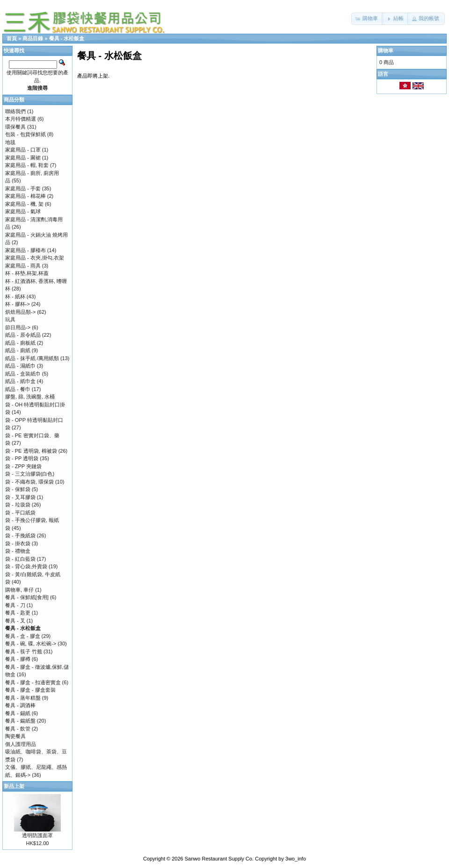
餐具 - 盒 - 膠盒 (23, 636)
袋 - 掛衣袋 (18, 543)
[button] (367, 19)
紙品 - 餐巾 (18, 389)
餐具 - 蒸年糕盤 (23, 698)
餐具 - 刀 (15, 605)
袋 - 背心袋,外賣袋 (26, 566)
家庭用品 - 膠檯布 (25, 250)
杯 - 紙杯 (15, 297)
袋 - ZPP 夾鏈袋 (23, 466)
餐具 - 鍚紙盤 (20, 721)
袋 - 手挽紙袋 (20, 535)
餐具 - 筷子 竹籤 (24, 651)
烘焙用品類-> (20, 312)
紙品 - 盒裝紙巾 (23, 374)
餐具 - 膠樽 (18, 659)
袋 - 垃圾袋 (18, 505)
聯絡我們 (15, 111)
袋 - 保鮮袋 (18, 489)
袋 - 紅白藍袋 (20, 559)
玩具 (10, 319)
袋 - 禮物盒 (18, 551)
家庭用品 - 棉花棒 (25, 196)
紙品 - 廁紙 (18, 350)
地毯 (10, 142)
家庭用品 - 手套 (23, 188)
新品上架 (14, 786)
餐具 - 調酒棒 (20, 705)
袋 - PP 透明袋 (22, 458)
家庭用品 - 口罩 (23, 150)
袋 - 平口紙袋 (20, 513)
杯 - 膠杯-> (18, 304)
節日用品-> (18, 327)
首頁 (12, 38)
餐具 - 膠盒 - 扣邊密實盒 (33, 682)
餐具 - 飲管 (18, 729)
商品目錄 (33, 38)
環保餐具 (15, 127)
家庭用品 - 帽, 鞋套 (27, 165)
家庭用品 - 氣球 (23, 211)
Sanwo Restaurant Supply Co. (219, 859)
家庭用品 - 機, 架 (24, 204)
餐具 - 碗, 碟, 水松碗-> (31, 644)
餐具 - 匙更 (18, 613)
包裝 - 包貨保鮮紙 (25, 134)
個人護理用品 (21, 744)
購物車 (386, 51)
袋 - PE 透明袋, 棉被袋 (31, 451)
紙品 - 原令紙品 (23, 335)
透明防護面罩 (37, 835)
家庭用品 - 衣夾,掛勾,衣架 (35, 258)
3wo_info (296, 859)
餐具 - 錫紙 (18, 713)
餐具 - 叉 (15, 621)
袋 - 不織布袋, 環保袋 (29, 482)
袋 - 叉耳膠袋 (20, 497)
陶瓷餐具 (15, 736)
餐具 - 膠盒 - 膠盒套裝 (30, 690)
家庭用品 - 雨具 (23, 266)
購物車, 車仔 (19, 590)
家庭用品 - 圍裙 (23, 158)
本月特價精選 (21, 119)
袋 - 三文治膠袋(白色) (30, 474)
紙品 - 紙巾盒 (20, 381)
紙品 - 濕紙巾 (20, 366)
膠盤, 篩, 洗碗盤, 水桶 (30, 397)
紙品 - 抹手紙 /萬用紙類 (32, 358)
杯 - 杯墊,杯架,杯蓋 (27, 273)
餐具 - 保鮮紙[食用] (27, 597)
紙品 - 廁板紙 (20, 343)
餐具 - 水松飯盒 (67, 38)
